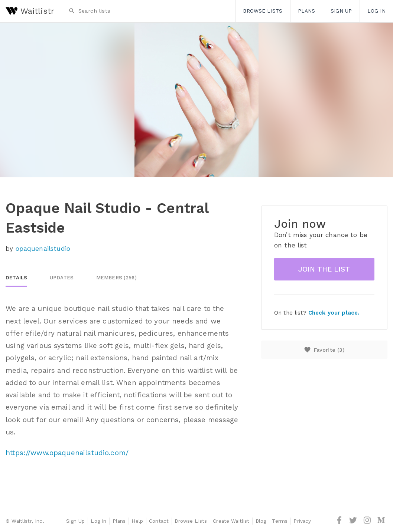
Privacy (302, 521)
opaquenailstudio (43, 249)
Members (116, 278)
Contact (159, 521)
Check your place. (334, 313)
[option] (196, 100)
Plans (307, 11)
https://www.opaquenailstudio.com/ (67, 453)
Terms (280, 521)
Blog (261, 521)
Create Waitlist (231, 521)
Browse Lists (263, 11)
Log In (376, 11)
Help (137, 521)
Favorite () (324, 350)
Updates (62, 278)
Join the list (324, 269)
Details (16, 278)
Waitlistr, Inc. (28, 521)
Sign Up (341, 11)
